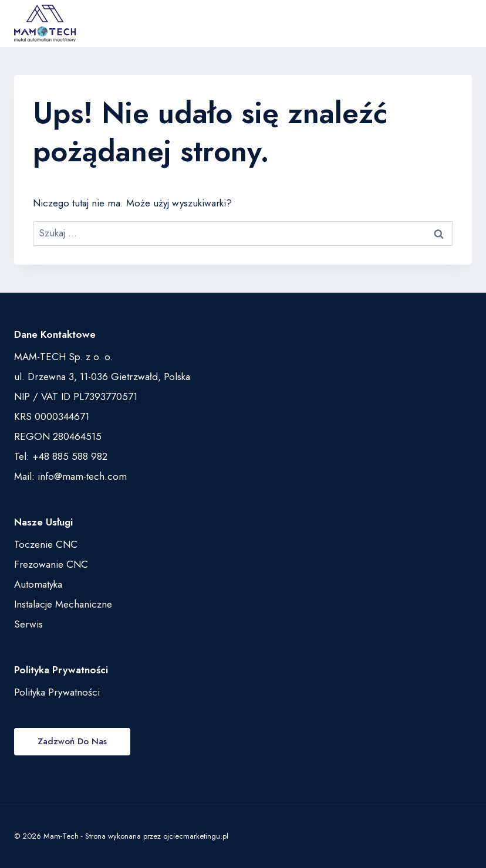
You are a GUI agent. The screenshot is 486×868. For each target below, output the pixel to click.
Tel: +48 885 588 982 (61, 456)
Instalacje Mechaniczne (63, 604)
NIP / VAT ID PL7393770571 (76, 396)
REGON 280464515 (58, 436)
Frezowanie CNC (51, 564)
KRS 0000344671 (52, 416)
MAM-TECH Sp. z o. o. (63, 357)
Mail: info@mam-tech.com (70, 476)
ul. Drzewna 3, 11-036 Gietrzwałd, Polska (102, 377)
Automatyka (38, 584)
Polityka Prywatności (57, 692)
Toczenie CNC (46, 544)
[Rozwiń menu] (460, 23)
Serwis (28, 624)
